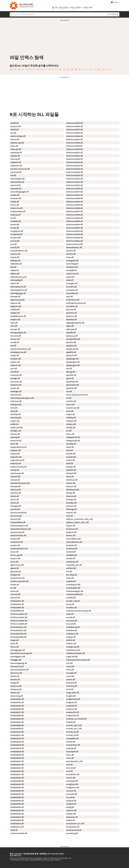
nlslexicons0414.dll (74, 231)
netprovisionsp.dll (18, 467)
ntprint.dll (71, 526)
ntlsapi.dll (71, 493)
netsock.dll (15, 480)
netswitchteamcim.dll (20, 483)
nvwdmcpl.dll (72, 781)
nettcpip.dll (15, 486)
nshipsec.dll (71, 421)
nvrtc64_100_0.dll (74, 725)
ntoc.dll (69, 516)
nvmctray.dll (72, 686)
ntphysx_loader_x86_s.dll (77, 522)
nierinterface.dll (17, 578)
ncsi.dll (13, 244)
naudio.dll (15, 195)
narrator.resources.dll (20, 169)
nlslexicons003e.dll (74, 202)
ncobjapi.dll (16, 221)
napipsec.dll (16, 162)
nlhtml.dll (15, 676)
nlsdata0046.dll (17, 791)
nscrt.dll (70, 411)
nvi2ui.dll (70, 666)
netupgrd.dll (16, 506)
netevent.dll (16, 395)
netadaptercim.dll (18, 352)
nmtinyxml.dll (72, 274)
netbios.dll (15, 362)
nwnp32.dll (71, 814)
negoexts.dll (16, 306)
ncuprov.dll (15, 254)
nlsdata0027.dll (17, 774)
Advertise (18, 854)
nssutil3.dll (71, 457)
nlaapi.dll (14, 640)
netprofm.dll (16, 457)
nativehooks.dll (17, 182)
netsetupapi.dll (17, 473)
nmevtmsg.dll (72, 264)
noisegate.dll (72, 283)
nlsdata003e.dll (17, 784)
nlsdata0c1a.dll (17, 827)
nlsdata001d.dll (17, 755)
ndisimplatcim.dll (18, 287)
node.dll (70, 280)
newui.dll (14, 552)
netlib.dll (14, 424)
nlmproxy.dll (16, 686)
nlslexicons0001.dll (19, 833)
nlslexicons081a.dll (74, 241)
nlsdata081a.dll (17, 823)
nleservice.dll (16, 673)
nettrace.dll (15, 490)
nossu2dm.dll (72, 293)
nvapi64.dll (71, 581)
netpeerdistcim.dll (18, 447)
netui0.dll (15, 496)
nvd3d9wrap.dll (73, 627)
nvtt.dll (69, 765)
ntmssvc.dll (71, 513)
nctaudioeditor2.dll (19, 251)
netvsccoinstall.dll (18, 513)
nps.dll (69, 368)
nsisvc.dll (70, 434)
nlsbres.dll (15, 693)
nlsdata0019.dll (17, 745)
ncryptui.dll (15, 238)
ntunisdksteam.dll (74, 542)
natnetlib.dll (16, 189)
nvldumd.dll (71, 683)
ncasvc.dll (15, 205)
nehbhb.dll (15, 310)
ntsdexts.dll (71, 532)
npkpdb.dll (71, 332)
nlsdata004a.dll (17, 801)
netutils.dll (15, 509)
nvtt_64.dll (71, 768)
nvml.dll (70, 689)
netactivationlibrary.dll (21, 349)
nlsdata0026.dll (17, 771)
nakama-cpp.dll (17, 143)
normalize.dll (72, 290)
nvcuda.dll (71, 617)
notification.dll (73, 300)
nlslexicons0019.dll (74, 162)
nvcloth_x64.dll (73, 601)
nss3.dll (69, 450)
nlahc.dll (14, 643)
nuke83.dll (71, 558)
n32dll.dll (14, 123)
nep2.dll (14, 323)
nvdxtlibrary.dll (73, 650)
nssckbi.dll (71, 454)
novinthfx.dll (72, 306)
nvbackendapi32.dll (75, 591)
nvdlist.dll (71, 640)
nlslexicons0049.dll (74, 215)
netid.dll (14, 411)
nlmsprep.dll (16, 689)
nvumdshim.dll (73, 774)
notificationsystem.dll (76, 303)
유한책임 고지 (45, 854)
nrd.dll (69, 391)
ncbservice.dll (16, 208)
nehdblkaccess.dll (18, 316)
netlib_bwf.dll (16, 427)
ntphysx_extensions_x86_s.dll (79, 519)
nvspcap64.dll (72, 751)
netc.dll (14, 368)
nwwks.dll (70, 820)
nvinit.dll (70, 676)
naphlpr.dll (15, 156)
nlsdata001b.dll (17, 751)
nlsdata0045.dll (17, 787)
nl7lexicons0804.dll (19, 624)
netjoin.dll (15, 421)
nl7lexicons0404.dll (19, 621)
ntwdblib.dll (71, 555)
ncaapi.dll (15, 202)
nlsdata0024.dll (17, 768)
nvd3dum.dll (72, 630)
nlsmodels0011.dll (74, 247)
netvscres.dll (16, 516)
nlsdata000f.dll (17, 729)
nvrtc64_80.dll (72, 732)
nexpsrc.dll (15, 558)
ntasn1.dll (70, 460)
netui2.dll (15, 503)
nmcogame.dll (72, 261)
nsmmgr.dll (71, 444)
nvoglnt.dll (71, 696)
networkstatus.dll (18, 535)
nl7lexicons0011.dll (19, 614)
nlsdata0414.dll (17, 814)
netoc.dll (14, 444)
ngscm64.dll (16, 571)
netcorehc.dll (16, 382)
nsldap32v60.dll (73, 441)
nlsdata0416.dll (17, 817)
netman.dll (15, 434)
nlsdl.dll (14, 830)
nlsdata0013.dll (17, 738)
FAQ (91, 8)
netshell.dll (15, 476)
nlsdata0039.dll (17, 781)
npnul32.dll (71, 342)
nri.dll (69, 398)
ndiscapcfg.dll (16, 280)
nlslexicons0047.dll (74, 211)
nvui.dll (69, 771)
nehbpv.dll (15, 313)
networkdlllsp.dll (18, 522)
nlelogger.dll (16, 660)
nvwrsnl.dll (71, 791)
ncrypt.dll (15, 228)
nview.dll (70, 670)
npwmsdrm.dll (72, 385)
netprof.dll (15, 454)
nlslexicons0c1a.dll (74, 244)
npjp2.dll (70, 326)
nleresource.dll (17, 666)
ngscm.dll (15, 568)
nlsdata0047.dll (17, 794)
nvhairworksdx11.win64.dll (78, 660)
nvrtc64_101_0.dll (74, 729)
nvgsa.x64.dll (72, 657)
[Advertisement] (65, 37)
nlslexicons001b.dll (74, 169)
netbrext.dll (16, 365)
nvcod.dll (70, 604)
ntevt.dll (70, 476)
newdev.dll (15, 539)
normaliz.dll (71, 287)
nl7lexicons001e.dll (19, 617)
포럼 (86, 8)
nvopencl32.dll (72, 712)
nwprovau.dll (72, 817)
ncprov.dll (15, 224)
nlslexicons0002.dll (74, 123)
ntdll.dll (70, 463)
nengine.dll (15, 319)
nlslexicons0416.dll (74, 234)
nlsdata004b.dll (17, 804)
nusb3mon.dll (72, 562)
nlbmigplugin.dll (18, 650)
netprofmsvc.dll (17, 460)
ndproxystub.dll (17, 300)
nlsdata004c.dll (17, 807)
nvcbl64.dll (71, 598)
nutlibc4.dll (71, 568)
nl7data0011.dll (17, 601)
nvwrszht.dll (72, 794)
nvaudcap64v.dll (73, 588)
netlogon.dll (16, 431)
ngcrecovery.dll (17, 565)
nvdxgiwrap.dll (73, 647)
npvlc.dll (70, 378)
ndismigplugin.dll (18, 293)
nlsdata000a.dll (17, 719)
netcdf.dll (14, 372)
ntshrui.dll (71, 535)
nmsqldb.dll (71, 270)
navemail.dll (16, 198)
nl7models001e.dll (18, 630)
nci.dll (13, 218)
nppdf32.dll (71, 352)
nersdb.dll (15, 342)
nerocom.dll (16, 336)
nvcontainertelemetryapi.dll (78, 611)
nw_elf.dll (70, 797)
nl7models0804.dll (18, 637)
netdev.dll (15, 388)
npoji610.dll (71, 346)
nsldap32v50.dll (73, 437)
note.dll (69, 296)
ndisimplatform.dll (19, 290)
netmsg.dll (15, 437)
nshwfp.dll (71, 427)
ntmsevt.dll (71, 506)
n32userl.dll (16, 126)
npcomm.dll (71, 313)
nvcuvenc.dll (72, 621)
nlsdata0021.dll (17, 761)
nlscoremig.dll (17, 696)
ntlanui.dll (71, 483)
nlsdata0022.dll (17, 765)
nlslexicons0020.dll (74, 175)
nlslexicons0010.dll (74, 149)
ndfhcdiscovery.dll (18, 277)
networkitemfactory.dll (21, 529)
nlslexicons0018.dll (74, 159)
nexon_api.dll (16, 555)
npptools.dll (71, 355)
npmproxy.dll (72, 336)
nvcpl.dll (70, 614)
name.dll (14, 146)
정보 (12, 854)
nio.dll (13, 588)
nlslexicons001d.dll (74, 172)
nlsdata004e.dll (17, 810)
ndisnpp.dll (15, 296)
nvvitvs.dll (71, 778)
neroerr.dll (15, 339)
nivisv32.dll (15, 594)
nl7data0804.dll (17, 611)
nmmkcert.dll (72, 267)
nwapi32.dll (71, 804)
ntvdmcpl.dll (72, 548)
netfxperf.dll (16, 404)
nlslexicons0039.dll (74, 198)
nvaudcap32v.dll (73, 585)
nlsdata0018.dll (17, 742)
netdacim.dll (16, 385)
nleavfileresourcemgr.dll (21, 653)
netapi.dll (15, 355)
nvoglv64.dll (71, 706)
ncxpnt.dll (15, 257)
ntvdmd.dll (71, 552)
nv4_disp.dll (71, 575)
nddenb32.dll (16, 264)
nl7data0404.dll (17, 607)
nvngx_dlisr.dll (73, 693)
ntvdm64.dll (71, 545)
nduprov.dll (15, 303)
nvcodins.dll (71, 607)
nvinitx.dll (71, 679)
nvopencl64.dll (72, 715)
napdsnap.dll (16, 152)
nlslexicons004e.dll (74, 228)
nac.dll (13, 133)
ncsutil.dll (15, 247)
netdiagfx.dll (16, 391)
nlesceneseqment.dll (19, 670)
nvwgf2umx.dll (73, 787)
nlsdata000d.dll (17, 725)
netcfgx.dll (15, 378)
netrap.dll (15, 470)
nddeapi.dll (15, 261)
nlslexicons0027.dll (74, 192)
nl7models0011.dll (18, 627)
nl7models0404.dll (18, 634)
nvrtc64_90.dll (72, 735)
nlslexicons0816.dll (74, 238)
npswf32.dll (71, 375)
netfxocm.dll (16, 401)
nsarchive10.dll (73, 408)
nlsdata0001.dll (17, 702)
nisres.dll (14, 591)
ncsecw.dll (15, 241)
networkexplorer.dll (19, 526)
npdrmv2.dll (71, 316)
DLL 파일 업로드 (62, 8)
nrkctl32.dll (71, 401)
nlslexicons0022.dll (74, 182)
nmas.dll (70, 257)
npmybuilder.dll (73, 339)
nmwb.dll (70, 277)
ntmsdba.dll (71, 503)
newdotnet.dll (17, 542)
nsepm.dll (70, 414)
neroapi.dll (15, 329)
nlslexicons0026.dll (74, 189)
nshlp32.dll (71, 424)
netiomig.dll (16, 418)
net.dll (13, 346)
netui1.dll (15, 499)
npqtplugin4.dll (73, 365)
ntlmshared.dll (73, 490)
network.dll (15, 519)
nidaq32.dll (15, 575)
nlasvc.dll (14, 647)
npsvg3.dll (71, 372)
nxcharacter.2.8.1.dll (75, 823)
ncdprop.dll (15, 215)
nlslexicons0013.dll (74, 156)
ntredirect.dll (72, 529)
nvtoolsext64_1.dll (74, 761)
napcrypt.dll (16, 149)
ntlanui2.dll (71, 486)
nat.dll (13, 175)
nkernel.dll (15, 598)
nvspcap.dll (71, 748)
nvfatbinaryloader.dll (75, 653)
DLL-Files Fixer (16, 855)
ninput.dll (15, 585)
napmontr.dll (16, 166)
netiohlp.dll (15, 414)
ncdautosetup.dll (18, 211)
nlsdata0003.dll (17, 709)
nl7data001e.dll (17, 604)
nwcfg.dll (70, 807)
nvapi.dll (70, 578)
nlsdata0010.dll (17, 732)
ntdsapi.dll (71, 467)
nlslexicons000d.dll (74, 143)
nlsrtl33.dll (71, 254)
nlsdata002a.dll (17, 778)
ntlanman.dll (72, 480)
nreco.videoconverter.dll (77, 395)
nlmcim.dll (15, 679)
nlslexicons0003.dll (74, 126)
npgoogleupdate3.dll (75, 323)
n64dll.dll (14, 129)
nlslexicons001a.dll (74, 166)
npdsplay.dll (71, 319)
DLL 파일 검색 (113, 14)
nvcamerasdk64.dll (74, 594)
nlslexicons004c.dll (74, 224)
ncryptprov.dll (17, 231)
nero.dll (14, 326)
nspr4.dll (70, 447)
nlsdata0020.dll (17, 758)
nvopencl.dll (71, 709)
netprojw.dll (16, 463)
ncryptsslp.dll (16, 234)
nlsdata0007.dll (17, 712)
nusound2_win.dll (74, 565)
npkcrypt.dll (71, 329)
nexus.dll (14, 562)
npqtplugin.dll (72, 359)
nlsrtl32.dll (71, 251)
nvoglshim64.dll (73, 699)
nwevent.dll (71, 810)
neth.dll (14, 408)
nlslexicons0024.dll (74, 185)
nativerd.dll (15, 185)
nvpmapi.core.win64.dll (76, 719)
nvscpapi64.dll (72, 738)
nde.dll (13, 267)
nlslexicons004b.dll (74, 221)
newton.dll (15, 545)
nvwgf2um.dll (72, 784)
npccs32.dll (71, 310)
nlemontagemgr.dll (19, 663)
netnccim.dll (16, 441)
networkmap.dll (17, 532)
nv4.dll (69, 571)
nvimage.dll (71, 673)
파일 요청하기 (76, 8)
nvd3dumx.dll (72, 634)
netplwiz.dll (16, 450)
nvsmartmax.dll (73, 745)
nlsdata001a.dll (17, 748)
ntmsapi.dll (71, 499)
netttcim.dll (16, 493)
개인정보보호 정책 (31, 854)
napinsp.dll (15, 159)
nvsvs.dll (70, 758)
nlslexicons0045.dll (74, 205)
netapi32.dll (16, 359)
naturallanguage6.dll (19, 192)
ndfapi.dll (15, 270)
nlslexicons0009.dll (74, 133)
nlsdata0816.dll (17, 820)
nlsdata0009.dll (17, 715)
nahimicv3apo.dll (18, 136)
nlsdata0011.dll (17, 735)
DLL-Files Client (58, 854)
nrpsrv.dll (70, 404)
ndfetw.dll (15, 274)
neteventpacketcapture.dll (22, 398)
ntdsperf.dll (71, 473)
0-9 (11, 69)
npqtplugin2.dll (73, 362)
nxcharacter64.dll (74, 830)
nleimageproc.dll (18, 657)
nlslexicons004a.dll (74, 218)
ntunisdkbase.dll (73, 539)
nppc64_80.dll (72, 349)
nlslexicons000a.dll (74, 136)
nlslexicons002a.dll (74, 195)
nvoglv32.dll (71, 702)
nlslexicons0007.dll (74, 129)
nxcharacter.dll (73, 827)
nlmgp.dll (14, 683)
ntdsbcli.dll (71, 470)
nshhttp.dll (71, 418)
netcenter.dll (16, 375)
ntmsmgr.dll (71, 509)
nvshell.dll (71, 742)
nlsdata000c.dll (17, 722)
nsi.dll (69, 431)
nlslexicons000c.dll (74, 139)
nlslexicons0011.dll (74, 152)
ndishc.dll (15, 283)
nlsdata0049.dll (17, 797)
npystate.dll (71, 388)
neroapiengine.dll (18, 332)
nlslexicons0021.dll (74, 179)
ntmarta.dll (71, 496)
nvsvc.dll (70, 755)
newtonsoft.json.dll (19, 548)
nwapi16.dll (71, 801)
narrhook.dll (16, 172)
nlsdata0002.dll (17, 706)
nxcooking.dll (72, 833)
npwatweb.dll (72, 382)
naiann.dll (15, 139)
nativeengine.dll (17, 179)
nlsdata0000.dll (17, 699)
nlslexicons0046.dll (74, 208)
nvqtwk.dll (71, 722)
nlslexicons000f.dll (74, 146)
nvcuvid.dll (71, 624)
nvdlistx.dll (71, 643)
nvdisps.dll (71, 637)
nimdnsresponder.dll (19, 581)
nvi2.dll (69, 663)
